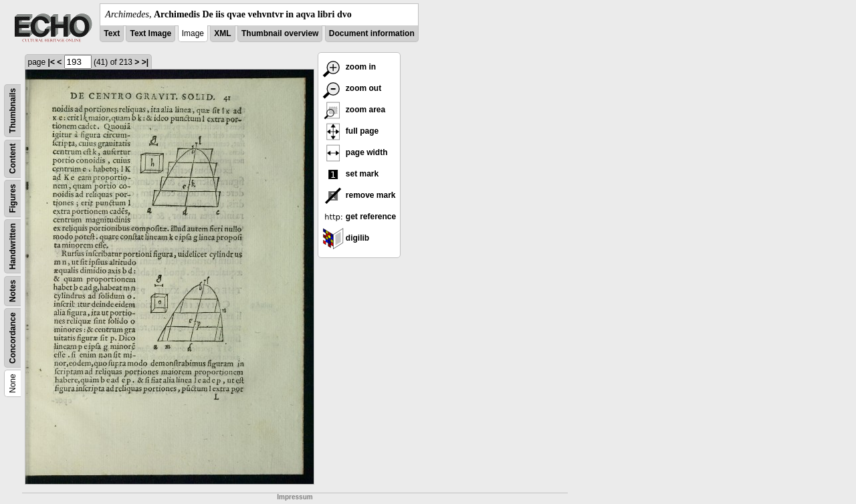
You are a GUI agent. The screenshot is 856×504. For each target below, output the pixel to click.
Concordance (13, 338)
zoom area (354, 110)
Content (13, 159)
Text (112, 33)
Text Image (150, 33)
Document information (372, 33)
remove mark (359, 195)
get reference (359, 217)
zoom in (349, 67)
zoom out (352, 88)
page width (355, 152)
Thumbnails (13, 111)
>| (145, 62)
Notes (13, 291)
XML (222, 33)
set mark (351, 174)
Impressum (295, 497)
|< (51, 62)
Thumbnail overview (280, 33)
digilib (346, 238)
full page (351, 131)
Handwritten (13, 246)
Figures (13, 198)
